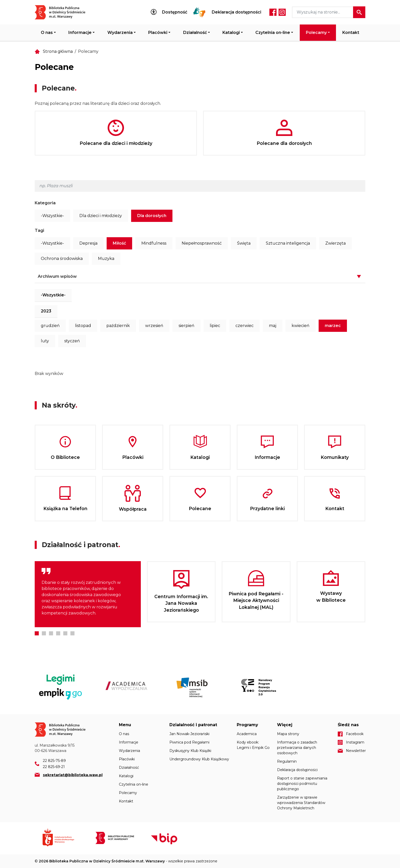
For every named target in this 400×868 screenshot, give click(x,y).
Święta (244, 243)
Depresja (88, 243)
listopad (83, 326)
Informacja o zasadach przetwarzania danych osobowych (297, 748)
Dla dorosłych (152, 216)
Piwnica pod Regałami (189, 742)
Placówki (158, 33)
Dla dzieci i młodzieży (101, 216)
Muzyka (106, 259)
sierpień (186, 326)
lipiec (215, 326)
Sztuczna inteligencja (288, 243)
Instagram (282, 12)
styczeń (72, 341)
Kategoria (45, 203)
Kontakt (351, 33)
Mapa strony (288, 734)
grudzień (50, 326)
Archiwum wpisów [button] (57, 276)
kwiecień (301, 326)
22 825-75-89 (54, 761)
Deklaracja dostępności (236, 12)
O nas (47, 33)
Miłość (119, 243)
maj (273, 326)
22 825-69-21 (54, 767)
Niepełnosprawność (202, 243)
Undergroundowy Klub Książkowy (199, 759)
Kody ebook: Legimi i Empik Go (253, 745)
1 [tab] (37, 633)
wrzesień (154, 326)
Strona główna (58, 51)
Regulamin (287, 761)
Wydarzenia (120, 33)
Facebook (273, 12)
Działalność (195, 33)
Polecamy (316, 33)
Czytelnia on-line (273, 33)
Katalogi (231, 33)
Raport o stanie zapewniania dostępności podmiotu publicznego (302, 784)
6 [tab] (72, 633)
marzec (333, 326)
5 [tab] (65, 633)
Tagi (39, 230)
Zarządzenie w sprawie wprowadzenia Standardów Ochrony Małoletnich (301, 803)
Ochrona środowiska (62, 259)
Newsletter (356, 751)
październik (118, 326)
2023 (46, 311)
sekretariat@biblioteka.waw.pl (73, 775)
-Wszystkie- (52, 216)
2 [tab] (44, 633)
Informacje (80, 33)
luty (45, 341)
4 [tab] (58, 633)
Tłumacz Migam (199, 12)
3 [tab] (51, 633)
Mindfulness (154, 243)
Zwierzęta (335, 243)
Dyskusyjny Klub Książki (190, 751)
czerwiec (245, 326)
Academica (247, 734)
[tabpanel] (88, 594)
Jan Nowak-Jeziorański (189, 734)
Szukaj (359, 12)
